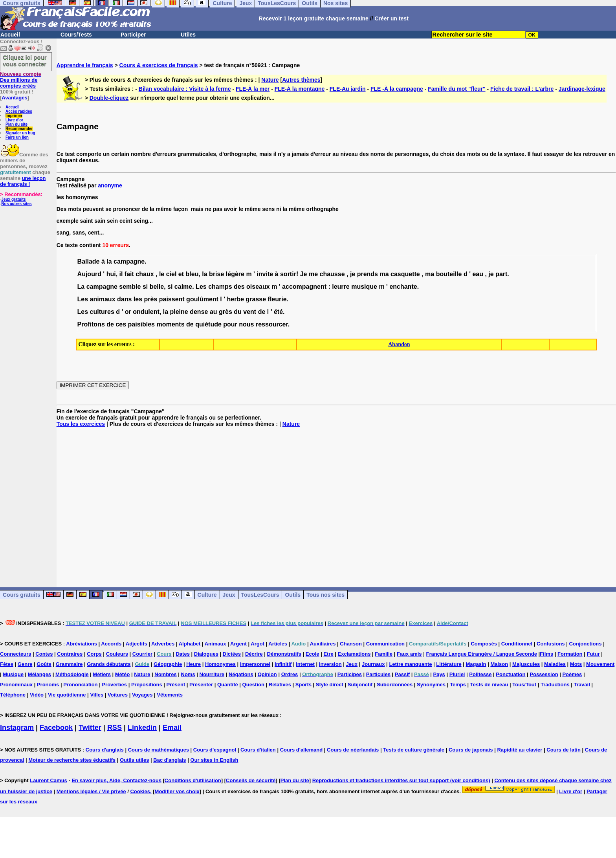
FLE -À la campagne (397, 89)
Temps (458, 685)
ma (384, 274)
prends (368, 274)
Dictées (232, 654)
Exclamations (354, 654)
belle (157, 287)
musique (364, 287)
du (238, 312)
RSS (115, 728)
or (128, 312)
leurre (341, 287)
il (121, 274)
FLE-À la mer (253, 89)
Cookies (140, 791)
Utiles (188, 35)
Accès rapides (19, 111)
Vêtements (170, 695)
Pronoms (48, 685)
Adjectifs (137, 644)
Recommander (19, 129)
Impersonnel (255, 664)
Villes (97, 695)
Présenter (201, 685)
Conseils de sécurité (251, 780)
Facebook (56, 728)
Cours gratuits (22, 595)
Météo (123, 674)
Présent (176, 685)
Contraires (70, 654)
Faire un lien (17, 137)
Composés (484, 644)
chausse (332, 274)
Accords (111, 644)
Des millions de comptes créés (21, 80)
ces (121, 324)
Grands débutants (109, 664)
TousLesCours (260, 595)
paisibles (141, 324)
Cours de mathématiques (159, 750)
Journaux (373, 664)
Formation (570, 654)
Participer (133, 35)
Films (546, 654)
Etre (328, 654)
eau (478, 274)
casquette (405, 274)
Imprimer (14, 116)
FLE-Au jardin (348, 89)
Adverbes (163, 644)
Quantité (228, 685)
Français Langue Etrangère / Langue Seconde (481, 654)
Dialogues (206, 654)
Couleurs (117, 654)
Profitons (91, 324)
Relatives (280, 685)
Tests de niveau (489, 685)
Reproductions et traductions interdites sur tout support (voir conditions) (401, 780)
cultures (102, 312)
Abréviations (82, 644)
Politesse (480, 674)
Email (172, 728)
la (109, 261)
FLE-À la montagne (300, 89)
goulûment (202, 299)
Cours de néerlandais (353, 750)
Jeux (229, 595)
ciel (171, 274)
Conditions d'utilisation (193, 780)
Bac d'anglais (170, 760)
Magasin (476, 664)
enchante (403, 287)
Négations (241, 674)
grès (225, 312)
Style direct (330, 685)
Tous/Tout (524, 685)
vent (250, 312)
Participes (350, 674)
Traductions (555, 685)
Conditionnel (517, 644)
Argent (238, 644)
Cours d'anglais (105, 750)
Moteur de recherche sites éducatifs (72, 760)
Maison (499, 664)
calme (183, 287)
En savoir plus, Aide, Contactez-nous (116, 780)
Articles (278, 644)
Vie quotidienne (67, 695)
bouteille (449, 274)
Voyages (142, 695)
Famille (384, 654)
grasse (256, 299)
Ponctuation (511, 674)
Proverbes (114, 685)
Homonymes (220, 664)
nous (246, 324)
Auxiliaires (323, 644)
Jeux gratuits (13, 199)
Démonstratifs (284, 654)
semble (130, 287)
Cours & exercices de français (159, 65)
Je (304, 274)
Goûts (44, 664)
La (81, 287)
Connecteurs (16, 654)
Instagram (17, 728)
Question (253, 685)
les (138, 299)
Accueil (10, 35)
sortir (288, 274)
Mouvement (600, 664)
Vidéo (37, 695)
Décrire (254, 654)
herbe (236, 299)
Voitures (118, 695)
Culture (207, 595)
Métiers (102, 674)
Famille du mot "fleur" (456, 89)
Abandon (399, 344)
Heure (193, 664)
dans (124, 299)
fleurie (277, 299)
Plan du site (16, 124)
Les (201, 287)
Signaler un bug (20, 133)
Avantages (14, 98)
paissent (172, 299)
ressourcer (272, 324)
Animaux (215, 644)
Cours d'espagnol (215, 750)
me (313, 274)
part (501, 274)
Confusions (551, 644)
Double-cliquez (109, 98)
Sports (303, 685)
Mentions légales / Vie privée (91, 791)
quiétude (208, 324)
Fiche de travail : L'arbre (522, 89)
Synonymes (431, 685)
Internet (305, 664)
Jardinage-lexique (582, 89)
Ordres (290, 674)
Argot (258, 644)
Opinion (267, 674)
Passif (402, 674)
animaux (103, 299)
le (162, 274)
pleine (179, 312)
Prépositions (147, 685)
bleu (192, 274)
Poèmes (572, 674)
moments (170, 324)
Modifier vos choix (177, 791)
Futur (593, 654)
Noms (188, 674)
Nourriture (212, 674)
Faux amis (409, 654)
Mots (576, 664)
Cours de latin (564, 750)
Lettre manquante (410, 664)
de (262, 312)
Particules (378, 674)
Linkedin (142, 728)
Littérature (449, 664)
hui (111, 274)
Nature (270, 80)
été (278, 312)
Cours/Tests (76, 35)
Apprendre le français (85, 65)
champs (220, 287)
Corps (94, 654)
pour (230, 324)
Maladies (555, 664)
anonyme (110, 185)
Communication (385, 644)
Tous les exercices (81, 424)
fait (129, 274)
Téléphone (13, 695)
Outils (293, 595)
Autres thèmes (301, 80)
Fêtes (7, 664)
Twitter (90, 728)
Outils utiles (134, 760)
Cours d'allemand (302, 750)
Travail (582, 685)
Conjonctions (585, 644)
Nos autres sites (16, 204)
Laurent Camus (49, 780)
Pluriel (457, 674)
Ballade (89, 261)
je (353, 274)
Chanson (351, 644)
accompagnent (304, 287)
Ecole (313, 654)
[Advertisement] (336, 501)
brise (216, 274)
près (150, 299)
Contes (44, 654)
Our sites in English (214, 760)
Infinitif (283, 664)
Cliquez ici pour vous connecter (25, 60)
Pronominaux (16, 685)
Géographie (168, 664)
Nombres (165, 674)
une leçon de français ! (23, 181)
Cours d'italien (258, 750)
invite (265, 274)
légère (235, 274)
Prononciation (80, 685)
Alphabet (190, 644)
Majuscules (526, 664)
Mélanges (39, 674)
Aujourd (89, 274)
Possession (544, 674)
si (145, 287)
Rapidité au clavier (520, 750)
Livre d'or (14, 120)
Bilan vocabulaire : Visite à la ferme (185, 89)
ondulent (146, 312)
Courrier (142, 654)
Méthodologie (72, 674)
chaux (145, 274)
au (214, 312)
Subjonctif (360, 685)
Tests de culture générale (414, 750)
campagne (129, 261)
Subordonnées (395, 685)
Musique (13, 674)
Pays (439, 674)
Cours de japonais (471, 750)
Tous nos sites (325, 595)
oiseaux (258, 287)
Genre (25, 664)
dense (199, 312)
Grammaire (69, 664)
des (239, 287)
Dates (182, 654)
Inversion (330, 664)
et (181, 274)
